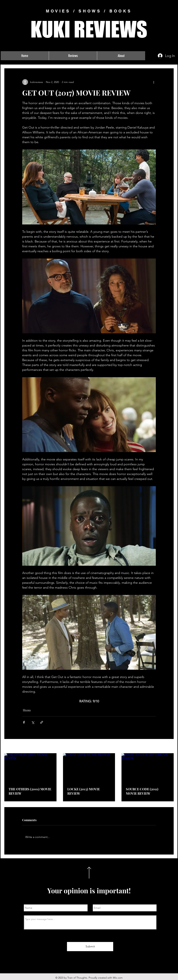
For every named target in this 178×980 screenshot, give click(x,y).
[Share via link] (42, 722)
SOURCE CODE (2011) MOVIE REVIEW (142, 791)
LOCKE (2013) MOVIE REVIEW (84, 791)
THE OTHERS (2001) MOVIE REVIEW (30, 791)
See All (170, 746)
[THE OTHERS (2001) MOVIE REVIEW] (30, 768)
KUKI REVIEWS (89, 29)
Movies (27, 710)
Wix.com (118, 978)
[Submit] (90, 947)
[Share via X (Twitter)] (33, 722)
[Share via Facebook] (24, 722)
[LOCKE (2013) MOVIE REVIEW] (89, 768)
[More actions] (154, 82)
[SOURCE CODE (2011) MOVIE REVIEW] (148, 768)
